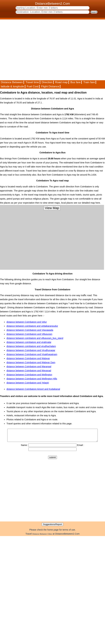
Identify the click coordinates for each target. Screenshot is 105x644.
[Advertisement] (30, 50)
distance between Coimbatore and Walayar (28, 358)
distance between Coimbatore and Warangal (29, 366)
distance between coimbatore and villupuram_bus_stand (35, 338)
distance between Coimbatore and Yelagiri (28, 383)
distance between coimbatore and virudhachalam (31, 346)
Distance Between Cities (42, 536)
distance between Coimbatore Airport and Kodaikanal (33, 389)
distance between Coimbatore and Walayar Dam (31, 362)
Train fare (89, 82)
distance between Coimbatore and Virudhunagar (31, 350)
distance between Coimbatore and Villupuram (29, 334)
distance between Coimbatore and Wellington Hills (32, 379)
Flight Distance (50, 86)
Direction (47, 82)
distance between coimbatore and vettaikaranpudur (32, 326)
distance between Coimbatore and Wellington (29, 375)
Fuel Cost (33, 86)
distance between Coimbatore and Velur (27, 322)
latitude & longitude (12, 86)
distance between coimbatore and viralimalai (29, 342)
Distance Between (12, 82)
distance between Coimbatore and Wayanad (29, 371)
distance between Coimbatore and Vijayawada (30, 330)
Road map (61, 82)
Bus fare (76, 82)
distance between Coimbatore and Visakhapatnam (32, 354)
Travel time (32, 82)
